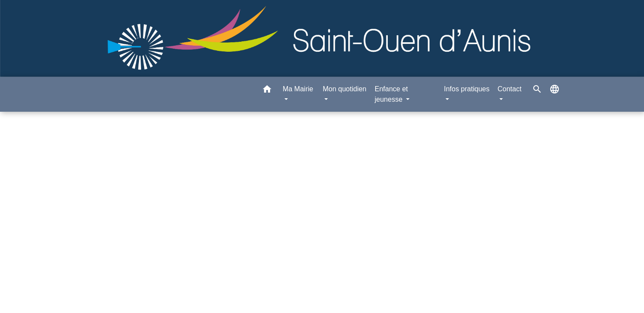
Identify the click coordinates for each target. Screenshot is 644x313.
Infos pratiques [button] (467, 89)
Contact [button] (510, 89)
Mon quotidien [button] (345, 89)
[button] (267, 91)
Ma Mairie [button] (298, 89)
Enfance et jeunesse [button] (391, 94)
